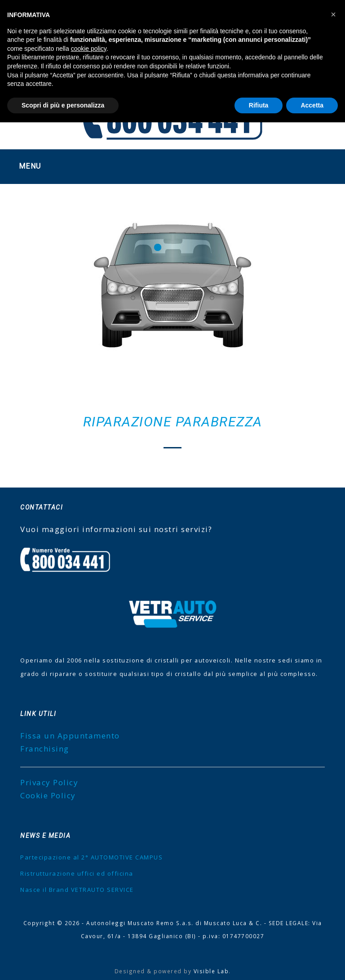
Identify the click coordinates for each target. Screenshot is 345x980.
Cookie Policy (48, 795)
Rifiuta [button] (259, 105)
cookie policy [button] (89, 49)
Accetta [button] (312, 105)
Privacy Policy (49, 782)
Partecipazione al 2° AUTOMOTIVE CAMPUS (91, 857)
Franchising (45, 749)
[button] (333, 14)
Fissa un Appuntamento (70, 736)
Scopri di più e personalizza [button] (63, 105)
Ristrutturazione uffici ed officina (77, 873)
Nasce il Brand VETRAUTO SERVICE (77, 890)
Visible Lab (211, 971)
